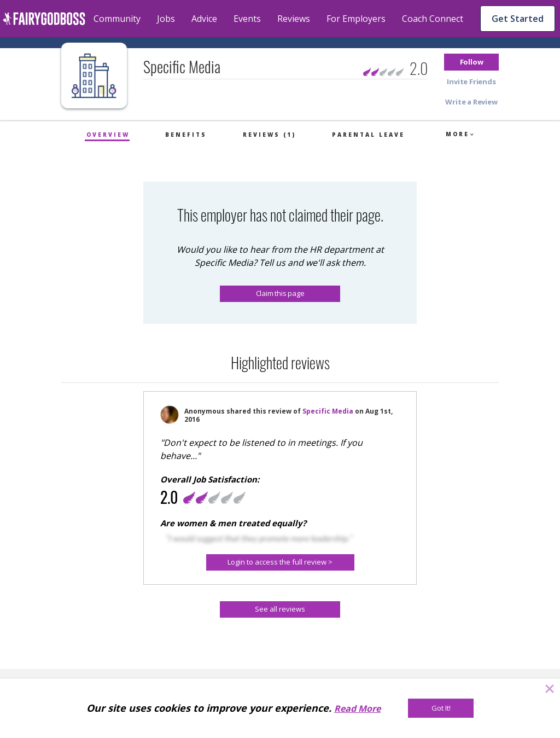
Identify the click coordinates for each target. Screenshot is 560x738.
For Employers (356, 19)
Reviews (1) (269, 135)
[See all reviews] (280, 609)
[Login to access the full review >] (280, 562)
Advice (204, 19)
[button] (471, 62)
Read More (357, 708)
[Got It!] (441, 708)
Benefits (186, 135)
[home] (44, 19)
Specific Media (328, 411)
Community (117, 19)
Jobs (166, 19)
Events (247, 19)
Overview (108, 135)
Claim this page (280, 293)
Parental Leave (368, 135)
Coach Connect (433, 19)
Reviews (294, 19)
